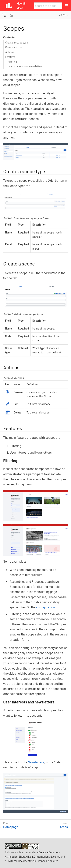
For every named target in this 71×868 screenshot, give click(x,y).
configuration (45, 607)
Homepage (11, 827)
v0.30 (62, 15)
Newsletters (36, 762)
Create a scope (14, 47)
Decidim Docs (22, 6)
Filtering (12, 62)
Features (10, 57)
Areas (64, 827)
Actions (10, 52)
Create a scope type (17, 42)
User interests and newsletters (25, 66)
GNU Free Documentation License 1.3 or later (32, 861)
